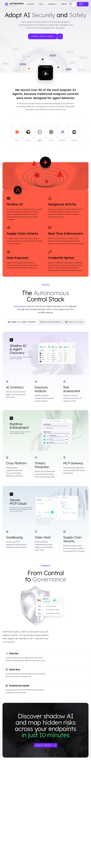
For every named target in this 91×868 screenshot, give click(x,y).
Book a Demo (82, 4)
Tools (42, 4)
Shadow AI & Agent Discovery (22, 322)
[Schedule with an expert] (60, 36)
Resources (53, 4)
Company (65, 4)
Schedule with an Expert (43, 36)
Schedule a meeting (43, 745)
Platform (31, 4)
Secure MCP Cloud (74, 322)
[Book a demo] (55, 745)
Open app (71, 4)
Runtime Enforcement (51, 322)
